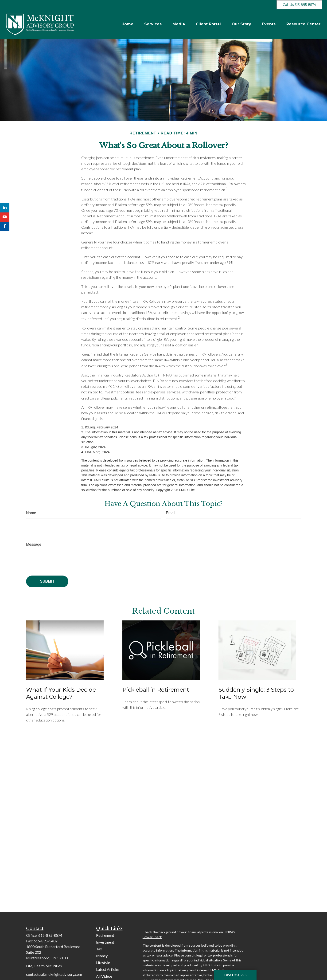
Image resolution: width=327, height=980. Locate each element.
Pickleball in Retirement (156, 690)
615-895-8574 (50, 935)
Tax (99, 949)
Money (102, 956)
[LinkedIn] (5, 208)
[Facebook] (5, 227)
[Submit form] (47, 581)
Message (34, 544)
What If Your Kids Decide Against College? (61, 693)
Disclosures (235, 975)
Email (171, 513)
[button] (127, 24)
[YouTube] (5, 217)
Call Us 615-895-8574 (299, 5)
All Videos (104, 976)
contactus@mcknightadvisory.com (54, 974)
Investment (105, 942)
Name (31, 513)
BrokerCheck (152, 937)
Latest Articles (108, 969)
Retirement (105, 935)
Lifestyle (103, 962)
